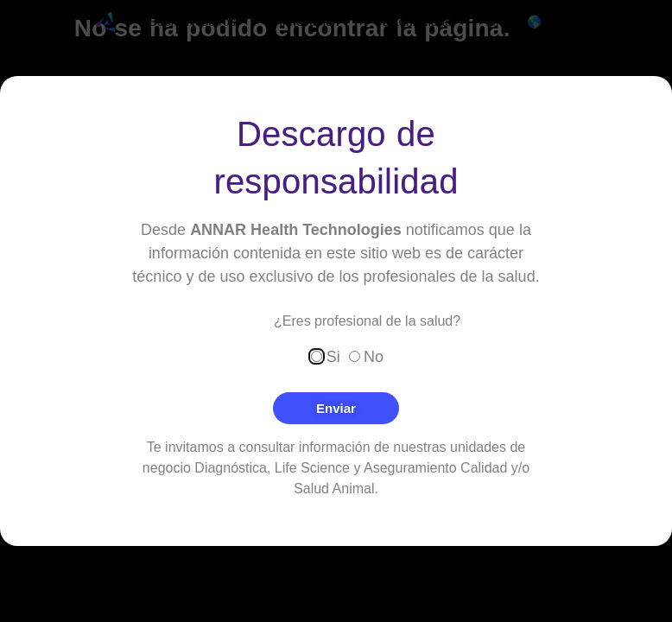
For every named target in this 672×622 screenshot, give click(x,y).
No (374, 356)
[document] (336, 311)
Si (333, 356)
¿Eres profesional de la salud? (367, 321)
